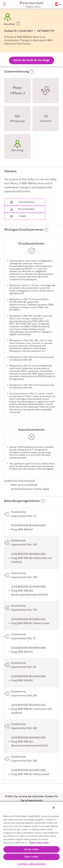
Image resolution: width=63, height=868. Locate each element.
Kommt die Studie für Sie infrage (32, 60)
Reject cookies (32, 857)
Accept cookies (32, 849)
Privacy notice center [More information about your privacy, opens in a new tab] (39, 843)
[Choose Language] (58, 4)
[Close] (54, 808)
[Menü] (4, 4)
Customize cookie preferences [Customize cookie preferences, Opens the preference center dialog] (32, 864)
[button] (18, 24)
